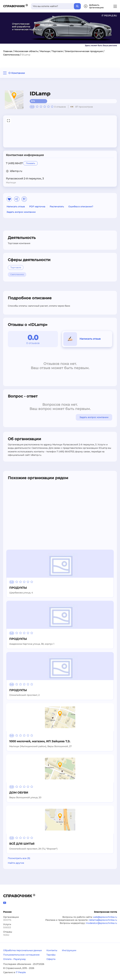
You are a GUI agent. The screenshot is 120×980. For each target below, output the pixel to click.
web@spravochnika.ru (105, 917)
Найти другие (16, 863)
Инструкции (69, 950)
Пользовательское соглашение (21, 955)
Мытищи (45, 51)
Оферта (51, 959)
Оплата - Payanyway (14, 959)
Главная (8, 51)
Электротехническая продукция (84, 51)
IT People (21, 972)
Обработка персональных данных (22, 950)
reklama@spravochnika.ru (103, 920)
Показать (30, 163)
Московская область (26, 51)
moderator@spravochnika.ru (101, 923)
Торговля (57, 51)
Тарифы (51, 955)
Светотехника (11, 55)
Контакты (52, 950)
